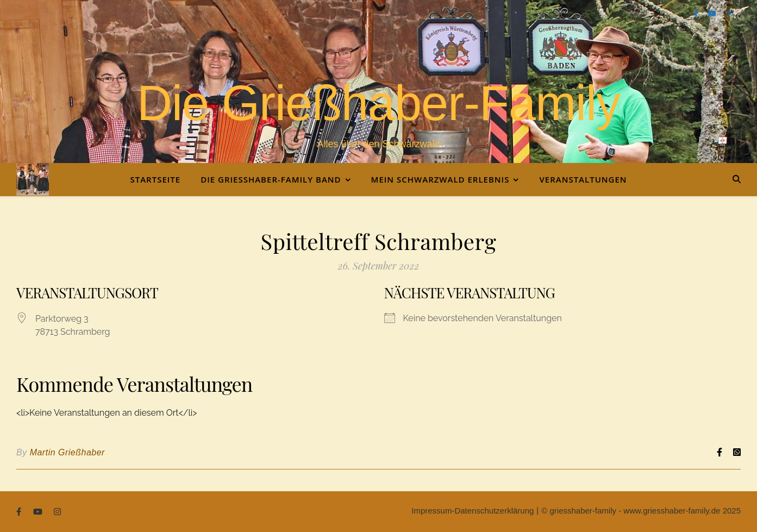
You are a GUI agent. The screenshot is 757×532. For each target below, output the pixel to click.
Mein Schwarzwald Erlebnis (440, 179)
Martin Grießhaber (67, 452)
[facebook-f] (697, 13)
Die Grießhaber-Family (379, 103)
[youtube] (713, 13)
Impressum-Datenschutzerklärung (473, 511)
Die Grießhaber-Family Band (271, 179)
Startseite (155, 179)
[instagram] (730, 13)
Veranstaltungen (583, 179)
